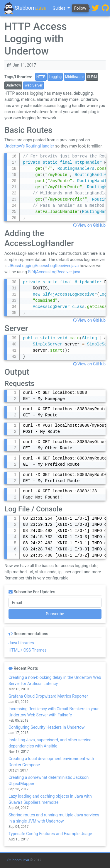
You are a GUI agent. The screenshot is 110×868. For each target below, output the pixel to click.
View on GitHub (89, 225)
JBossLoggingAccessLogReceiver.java (44, 266)
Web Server (33, 85)
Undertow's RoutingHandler (29, 146)
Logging (55, 77)
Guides (60, 8)
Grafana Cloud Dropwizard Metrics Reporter (48, 696)
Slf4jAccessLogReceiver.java (54, 272)
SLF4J (92, 77)
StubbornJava (18, 860)
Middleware (74, 77)
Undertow (13, 85)
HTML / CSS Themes (28, 650)
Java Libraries (21, 643)
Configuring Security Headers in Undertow (47, 727)
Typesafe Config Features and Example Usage (50, 834)
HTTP (41, 77)
